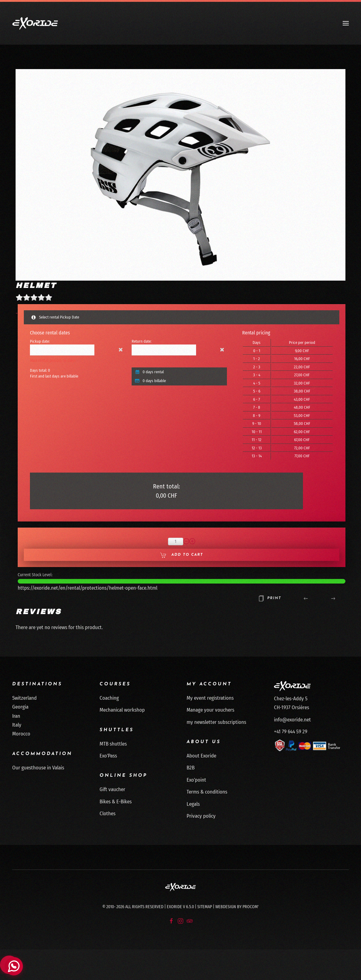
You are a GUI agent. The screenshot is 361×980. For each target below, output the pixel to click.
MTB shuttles (113, 744)
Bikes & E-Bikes (116, 802)
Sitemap (205, 907)
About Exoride (201, 756)
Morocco (21, 734)
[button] (346, 23)
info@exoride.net (292, 720)
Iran (16, 716)
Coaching (109, 698)
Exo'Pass (108, 756)
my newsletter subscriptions (216, 722)
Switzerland (24, 698)
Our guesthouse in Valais (38, 768)
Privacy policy (201, 816)
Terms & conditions (207, 792)
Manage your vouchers (210, 710)
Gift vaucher (112, 789)
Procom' (251, 907)
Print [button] (270, 599)
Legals (193, 804)
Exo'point (196, 780)
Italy (17, 725)
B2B (191, 768)
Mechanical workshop (122, 710)
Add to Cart (182, 555)
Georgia (20, 707)
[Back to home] (35, 23)
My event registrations (210, 698)
